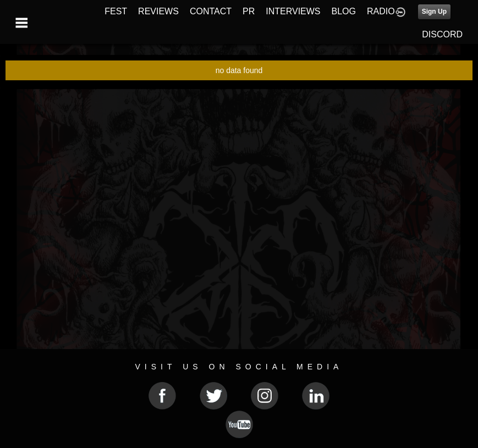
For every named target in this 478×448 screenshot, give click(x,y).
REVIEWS (158, 11)
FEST (116, 11)
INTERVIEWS (293, 11)
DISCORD (442, 34)
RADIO (381, 11)
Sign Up (434, 12)
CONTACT (211, 11)
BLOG (344, 11)
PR (249, 11)
